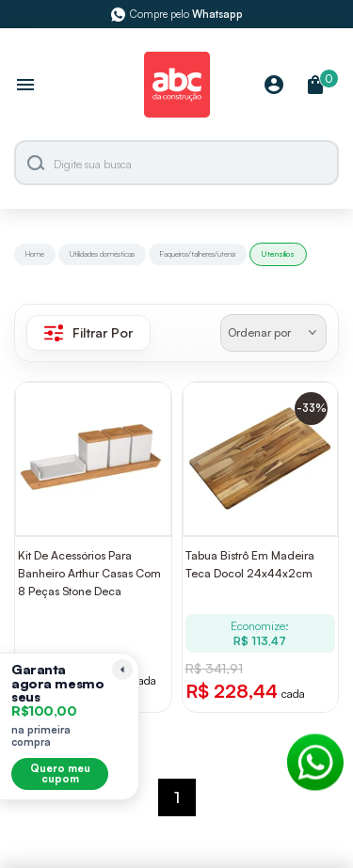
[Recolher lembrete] (122, 670)
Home (35, 254)
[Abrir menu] (25, 87)
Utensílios (278, 254)
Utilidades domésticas (102, 254)
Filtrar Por (88, 333)
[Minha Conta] (274, 86)
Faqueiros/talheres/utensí (198, 254)
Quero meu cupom (60, 773)
